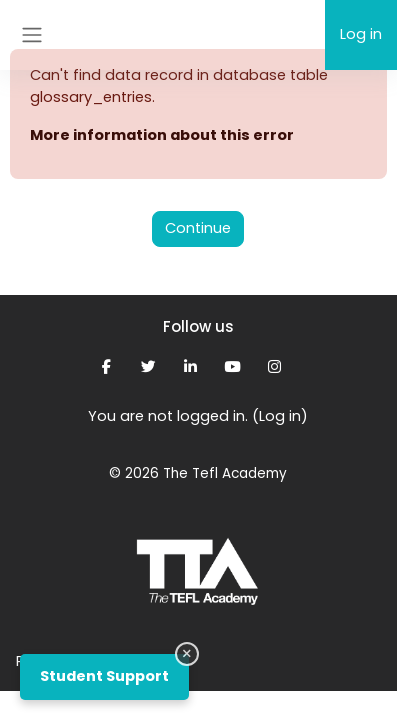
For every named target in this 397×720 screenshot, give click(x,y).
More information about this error (162, 135)
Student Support (104, 676)
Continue (198, 228)
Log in (361, 34)
